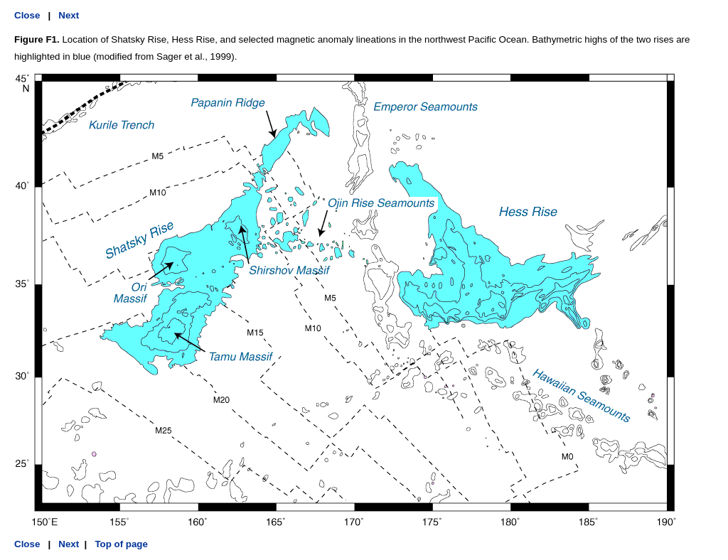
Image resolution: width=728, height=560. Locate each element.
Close (27, 15)
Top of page (120, 544)
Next (69, 15)
